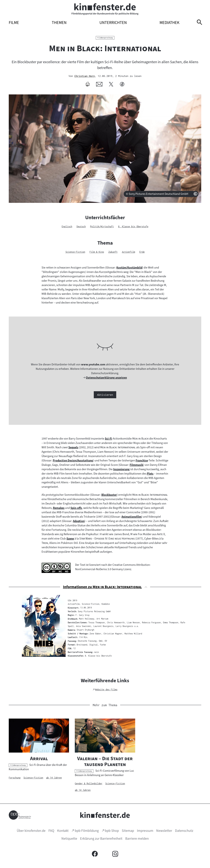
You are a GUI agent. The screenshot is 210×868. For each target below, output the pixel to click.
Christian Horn (85, 76)
